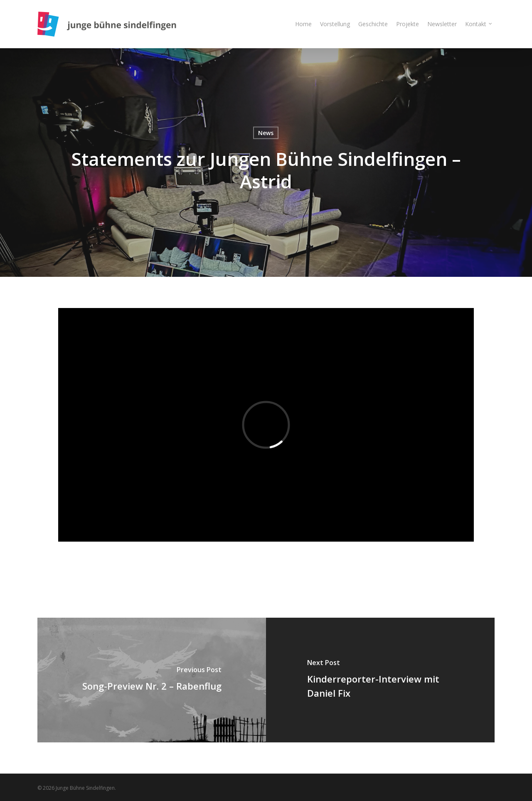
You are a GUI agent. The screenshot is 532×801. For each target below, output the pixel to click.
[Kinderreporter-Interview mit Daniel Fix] (380, 680)
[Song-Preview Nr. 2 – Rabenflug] (152, 680)
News (266, 133)
